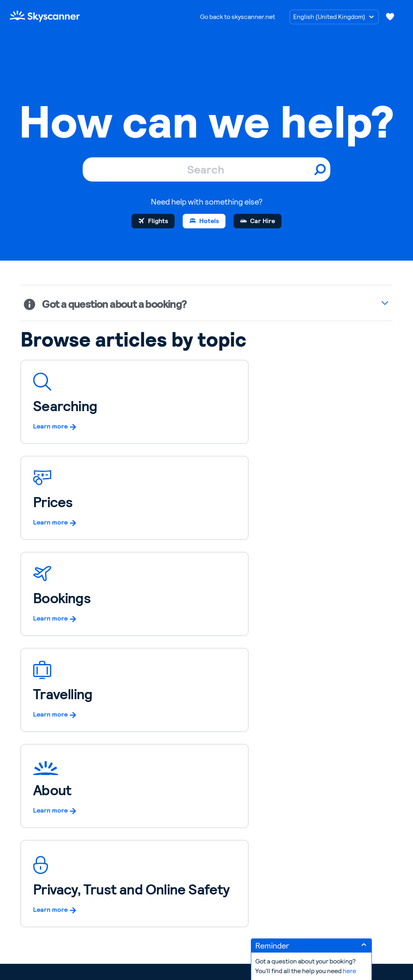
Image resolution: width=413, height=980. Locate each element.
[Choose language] (334, 17)
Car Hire (263, 221)
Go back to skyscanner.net (238, 17)
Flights (158, 221)
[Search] (206, 169)
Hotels (209, 221)
